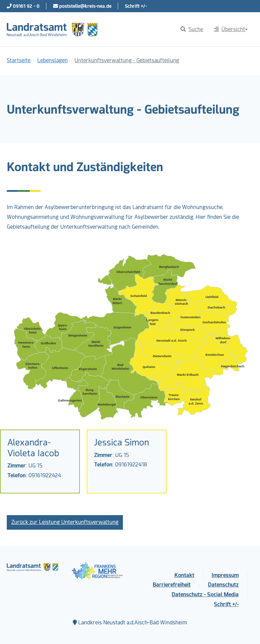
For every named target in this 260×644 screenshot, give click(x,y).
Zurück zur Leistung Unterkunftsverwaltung (65, 522)
